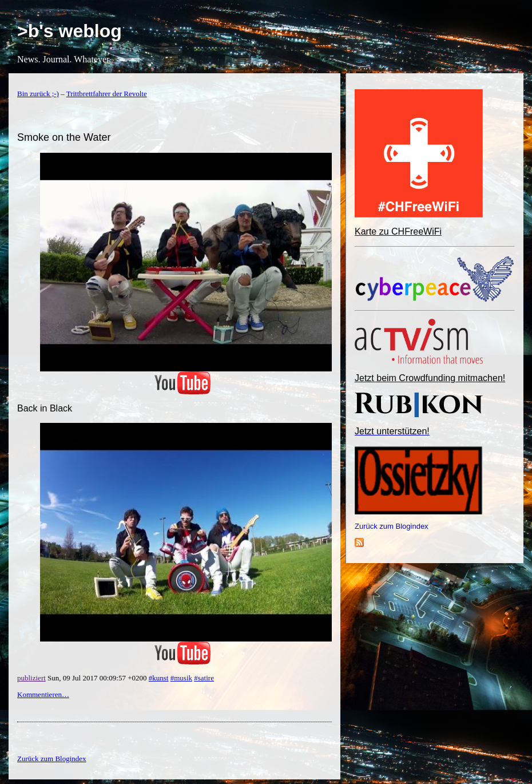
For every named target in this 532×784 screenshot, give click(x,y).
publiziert (31, 678)
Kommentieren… (43, 694)
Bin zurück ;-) (38, 94)
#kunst (159, 678)
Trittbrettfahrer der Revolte (107, 94)
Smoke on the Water (64, 137)
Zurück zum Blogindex (392, 526)
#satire (204, 678)
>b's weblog (70, 31)
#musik (181, 678)
